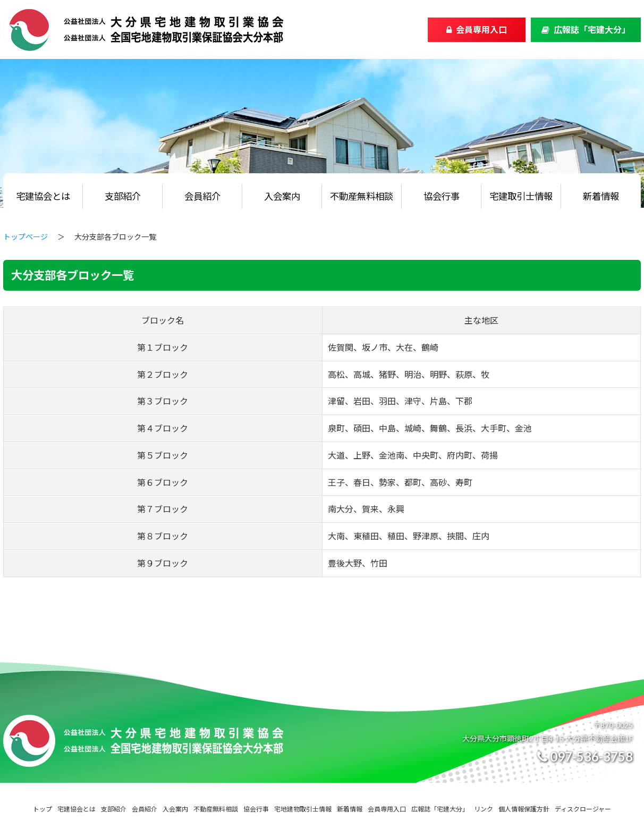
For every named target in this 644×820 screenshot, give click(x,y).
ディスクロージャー (583, 809)
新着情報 (601, 196)
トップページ (26, 237)
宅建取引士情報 (521, 196)
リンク (484, 809)
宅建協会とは (43, 196)
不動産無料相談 (362, 196)
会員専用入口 (481, 29)
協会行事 (442, 196)
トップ (43, 809)
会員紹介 (202, 196)
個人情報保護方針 (524, 809)
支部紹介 (123, 196)
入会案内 (282, 196)
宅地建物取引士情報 (303, 809)
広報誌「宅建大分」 (592, 29)
